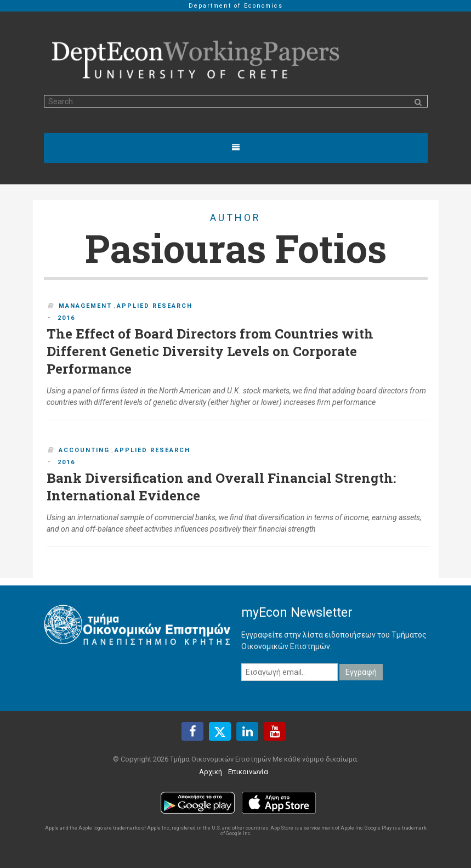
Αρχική (211, 772)
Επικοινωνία (248, 772)
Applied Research (155, 306)
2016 (66, 318)
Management (85, 306)
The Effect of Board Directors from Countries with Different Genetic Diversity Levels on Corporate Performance (210, 351)
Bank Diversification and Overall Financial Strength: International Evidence (221, 487)
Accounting (84, 450)
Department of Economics (236, 6)
